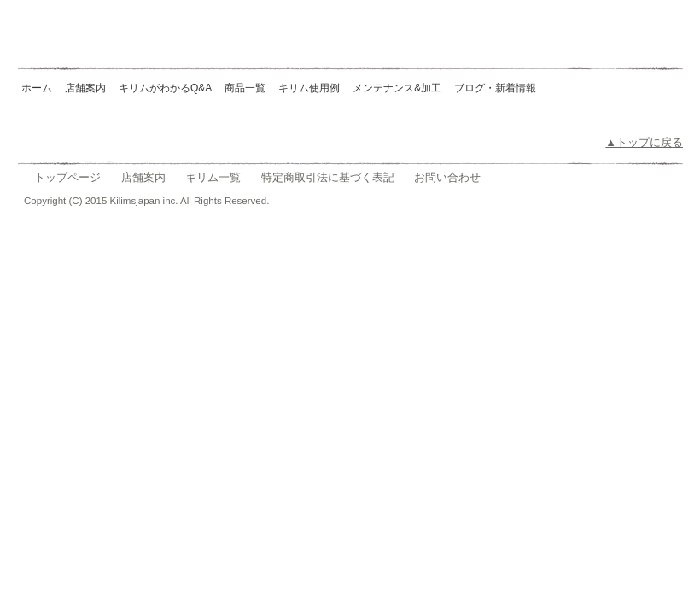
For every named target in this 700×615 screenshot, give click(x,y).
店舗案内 (85, 88)
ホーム (37, 88)
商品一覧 (245, 88)
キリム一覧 (213, 177)
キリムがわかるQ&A (165, 88)
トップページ (67, 177)
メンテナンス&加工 (397, 88)
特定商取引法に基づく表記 (328, 177)
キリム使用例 (309, 88)
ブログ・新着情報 (495, 88)
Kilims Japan (140, 43)
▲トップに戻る (644, 142)
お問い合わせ (447, 177)
